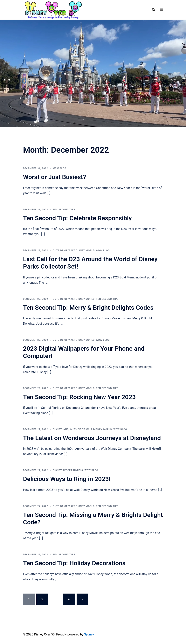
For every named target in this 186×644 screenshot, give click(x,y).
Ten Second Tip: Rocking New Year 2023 (79, 397)
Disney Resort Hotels (68, 470)
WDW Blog (59, 168)
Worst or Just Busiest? (55, 177)
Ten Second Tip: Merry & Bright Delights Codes (88, 308)
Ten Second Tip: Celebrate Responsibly (77, 218)
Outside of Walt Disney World (74, 250)
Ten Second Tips (64, 210)
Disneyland (61, 429)
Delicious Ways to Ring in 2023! (67, 479)
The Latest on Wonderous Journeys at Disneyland (92, 438)
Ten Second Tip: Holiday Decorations (74, 563)
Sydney (89, 634)
